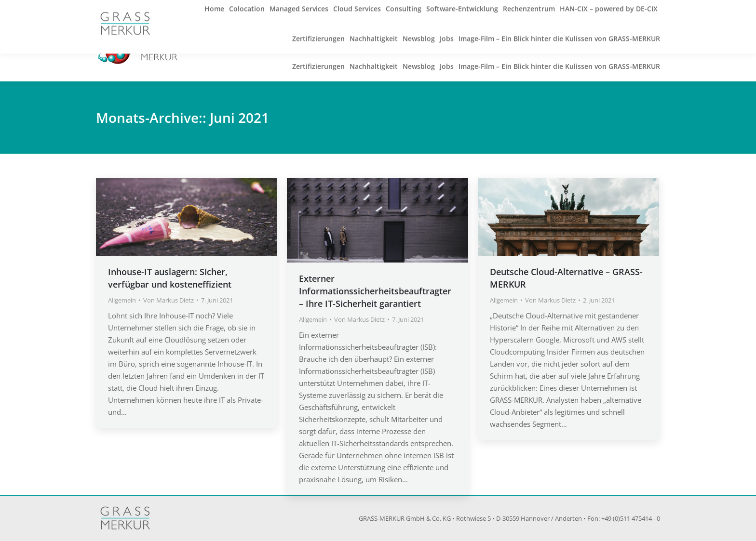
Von (169, 300)
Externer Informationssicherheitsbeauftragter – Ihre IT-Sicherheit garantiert (375, 291)
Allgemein (122, 300)
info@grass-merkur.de (222, 11)
